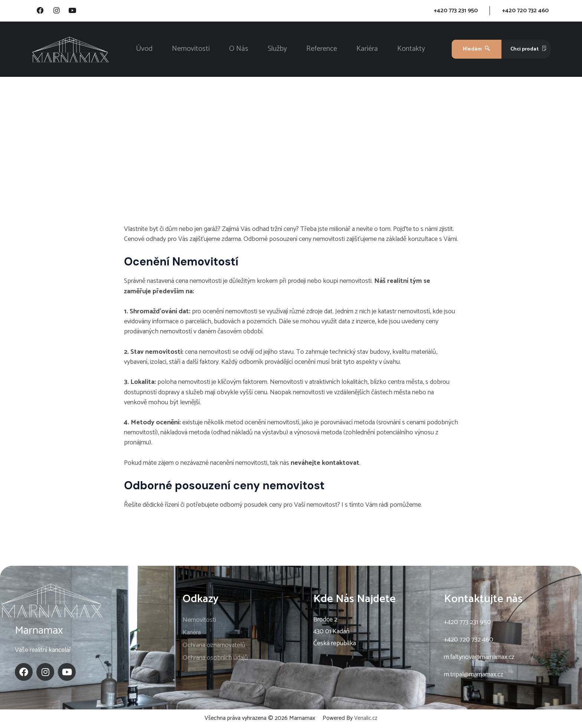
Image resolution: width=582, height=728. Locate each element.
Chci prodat (529, 50)
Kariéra (367, 50)
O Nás (239, 50)
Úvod (144, 50)
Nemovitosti (191, 50)
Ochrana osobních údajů (215, 659)
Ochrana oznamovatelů (214, 646)
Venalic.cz (366, 719)
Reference (322, 50)
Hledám (476, 50)
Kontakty (411, 50)
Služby (277, 50)
